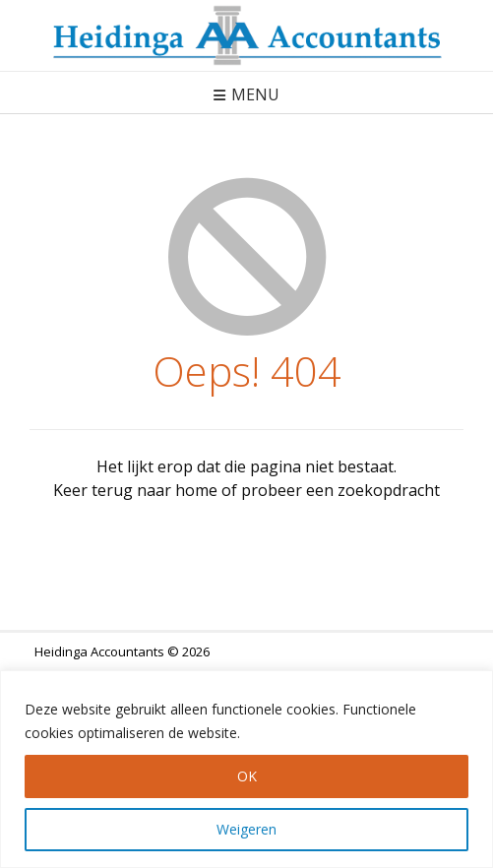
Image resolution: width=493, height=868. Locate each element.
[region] (246, 769)
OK (247, 776)
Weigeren (246, 829)
